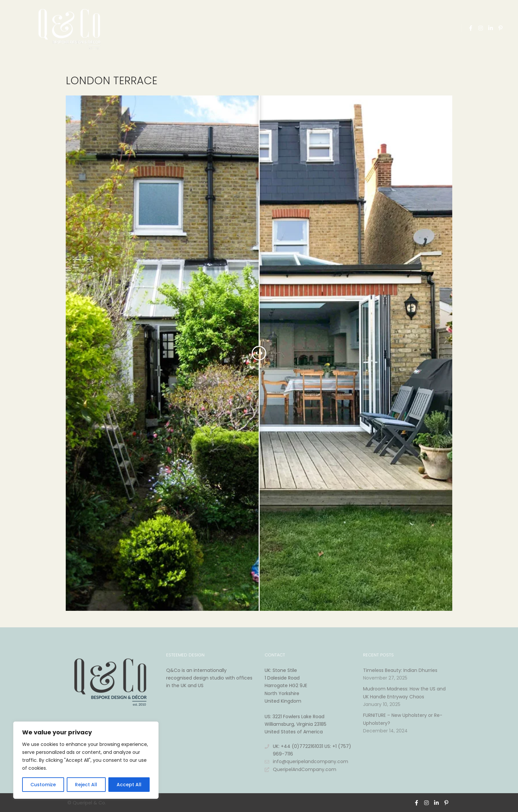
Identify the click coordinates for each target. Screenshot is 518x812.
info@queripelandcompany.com (306, 762)
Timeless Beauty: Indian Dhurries (400, 670)
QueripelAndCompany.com (300, 770)
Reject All (86, 785)
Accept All (129, 785)
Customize (43, 785)
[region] (86, 760)
